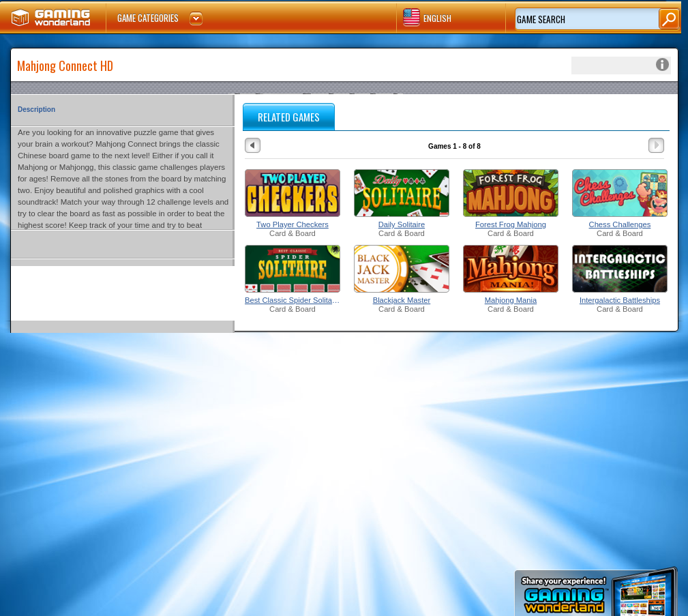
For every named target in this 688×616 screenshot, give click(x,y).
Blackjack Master (402, 300)
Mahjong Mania (511, 300)
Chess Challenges (620, 224)
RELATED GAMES (289, 117)
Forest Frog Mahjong (511, 224)
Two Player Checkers (293, 224)
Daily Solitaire (402, 224)
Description (36, 109)
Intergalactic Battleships (620, 300)
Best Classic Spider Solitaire (293, 300)
